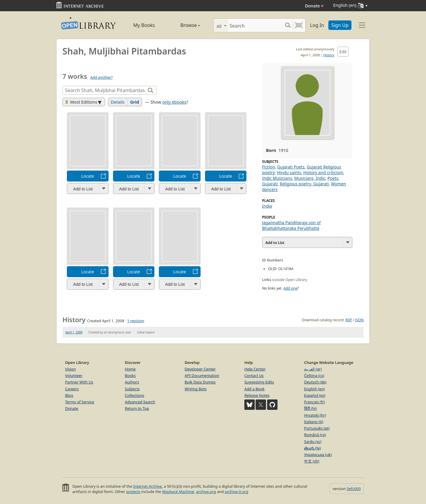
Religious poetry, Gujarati (304, 184)
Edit (343, 52)
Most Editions (81, 102)
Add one (290, 288)
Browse (184, 25)
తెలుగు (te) (313, 448)
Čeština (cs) (314, 375)
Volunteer (74, 375)
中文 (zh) (312, 461)
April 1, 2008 (74, 332)
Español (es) (315, 395)
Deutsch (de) (315, 382)
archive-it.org (237, 492)
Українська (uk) (318, 455)
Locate (88, 176)
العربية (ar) (313, 369)
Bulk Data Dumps (200, 382)
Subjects (132, 389)
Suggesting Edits (259, 382)
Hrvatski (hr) (315, 415)
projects (133, 492)
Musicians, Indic (310, 178)
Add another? (101, 77)
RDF (348, 320)
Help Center (255, 369)
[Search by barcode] (299, 25)
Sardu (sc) (313, 442)
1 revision (136, 321)
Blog (69, 395)
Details (118, 102)
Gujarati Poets (291, 167)
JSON (359, 320)
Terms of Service (80, 402)
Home (130, 369)
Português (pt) (317, 428)
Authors (132, 382)
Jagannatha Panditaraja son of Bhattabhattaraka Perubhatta (291, 225)
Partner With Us (79, 382)
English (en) (314, 389)
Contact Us (254, 375)
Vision (70, 369)
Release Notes (257, 395)
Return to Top (137, 408)
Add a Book (254, 389)
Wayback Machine (178, 492)
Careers (72, 389)
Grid (135, 102)
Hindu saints (289, 172)
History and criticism (323, 172)
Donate (314, 6)
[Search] (255, 25)
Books (130, 375)
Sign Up (340, 25)
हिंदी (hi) (310, 408)
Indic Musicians (277, 178)
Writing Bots (196, 389)
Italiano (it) (314, 422)
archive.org (206, 492)
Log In (317, 25)
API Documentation (202, 375)
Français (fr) (314, 402)
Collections (135, 395)
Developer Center (200, 369)
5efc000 (354, 489)
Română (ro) (315, 435)
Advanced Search (140, 402)
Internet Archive (147, 486)
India (267, 206)
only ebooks (174, 102)
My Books (144, 25)
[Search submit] (288, 25)
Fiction (268, 167)
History (329, 55)
